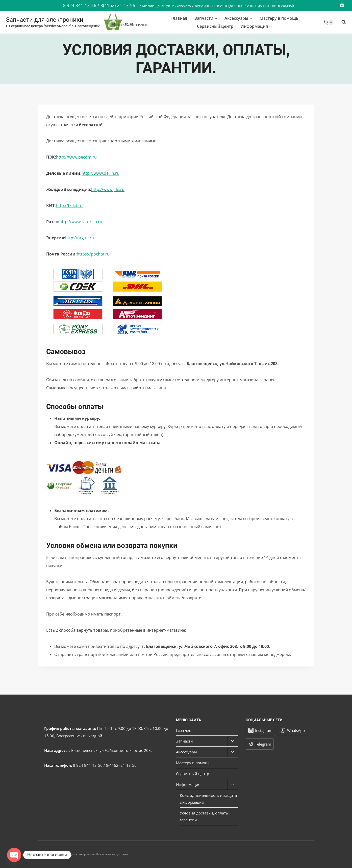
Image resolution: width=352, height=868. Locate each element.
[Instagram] (342, 5)
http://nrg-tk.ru (80, 238)
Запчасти (184, 741)
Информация (188, 784)
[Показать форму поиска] (341, 22)
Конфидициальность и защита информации (208, 799)
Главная (179, 18)
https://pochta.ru (93, 254)
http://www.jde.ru (108, 189)
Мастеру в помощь (279, 18)
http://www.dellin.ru (100, 173)
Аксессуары (186, 752)
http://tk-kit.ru (69, 206)
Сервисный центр (215, 26)
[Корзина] (329, 22)
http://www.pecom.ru (76, 157)
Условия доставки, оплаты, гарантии (205, 816)
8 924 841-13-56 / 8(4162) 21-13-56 (99, 5)
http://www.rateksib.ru (81, 222)
